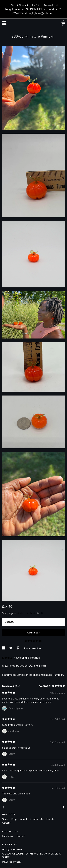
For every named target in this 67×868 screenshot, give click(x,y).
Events (50, 819)
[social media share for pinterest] (18, 648)
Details (8, 658)
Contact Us (37, 819)
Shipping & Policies (28, 658)
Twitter (21, 836)
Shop (5, 819)
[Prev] (3, 808)
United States (26, 613)
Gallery (6, 823)
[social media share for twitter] (11, 648)
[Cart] (63, 24)
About (24, 819)
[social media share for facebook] (4, 648)
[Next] (64, 808)
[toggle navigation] (4, 23)
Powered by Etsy (12, 862)
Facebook (8, 836)
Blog (14, 819)
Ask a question (32, 648)
